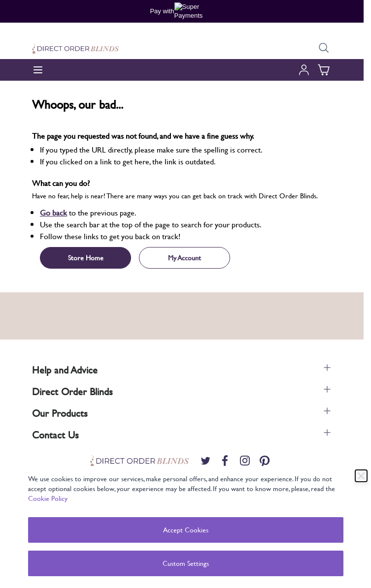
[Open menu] (38, 70)
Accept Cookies (186, 530)
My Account (185, 258)
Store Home (86, 258)
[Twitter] (205, 461)
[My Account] (304, 70)
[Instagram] (245, 461)
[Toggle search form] (324, 48)
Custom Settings (186, 563)
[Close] (361, 476)
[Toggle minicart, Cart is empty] (324, 70)
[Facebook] (225, 461)
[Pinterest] (265, 461)
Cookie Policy (48, 498)
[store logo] (75, 48)
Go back (53, 212)
